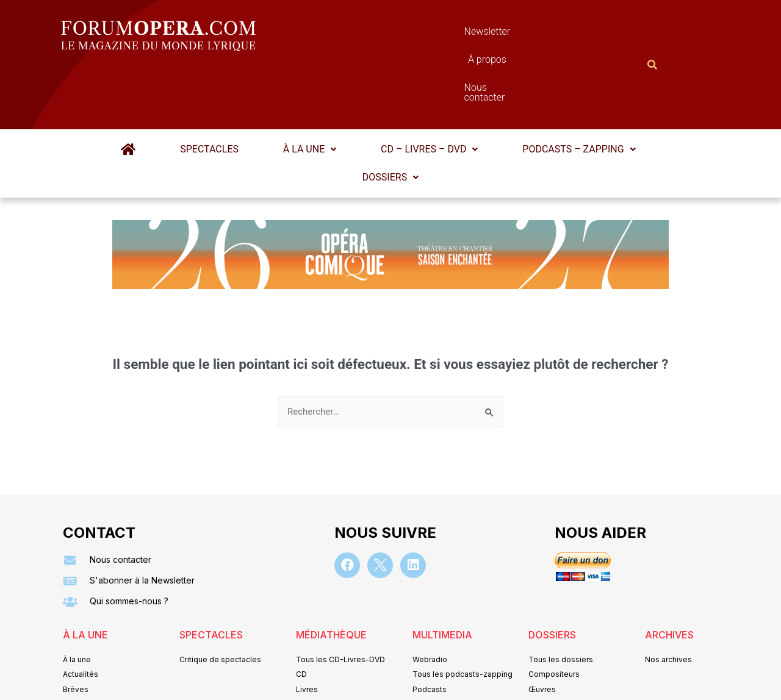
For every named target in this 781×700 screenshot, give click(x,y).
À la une (310, 89)
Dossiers (390, 117)
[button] (310, 90)
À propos (445, 34)
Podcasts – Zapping (566, 89)
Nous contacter (528, 34)
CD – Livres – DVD (423, 89)
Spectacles (216, 89)
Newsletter (372, 34)
